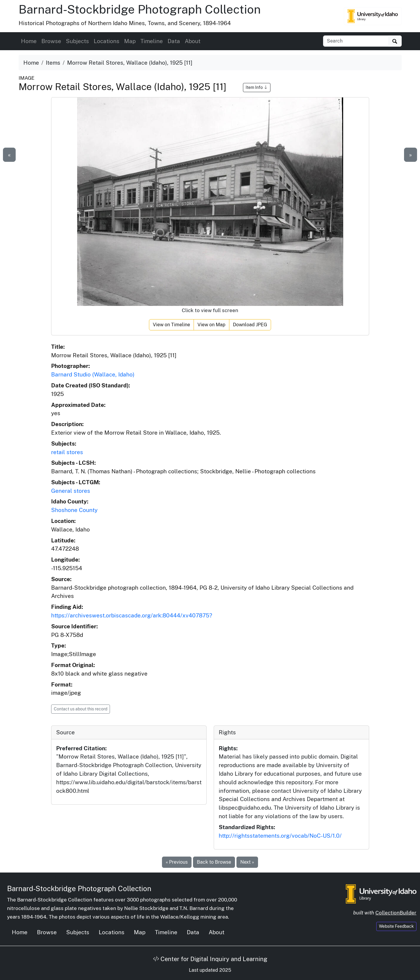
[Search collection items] (356, 41)
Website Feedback (396, 926)
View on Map (211, 325)
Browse (51, 41)
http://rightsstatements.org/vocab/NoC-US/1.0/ (280, 836)
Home (29, 41)
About (193, 41)
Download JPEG (250, 325)
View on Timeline (171, 325)
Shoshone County (74, 510)
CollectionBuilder (396, 913)
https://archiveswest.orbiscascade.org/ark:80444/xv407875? (132, 615)
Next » (247, 862)
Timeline (152, 41)
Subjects (77, 41)
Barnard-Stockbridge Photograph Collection (140, 9)
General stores (71, 491)
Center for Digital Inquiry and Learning (210, 959)
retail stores (67, 452)
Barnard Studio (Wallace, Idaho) (93, 374)
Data (174, 41)
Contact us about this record (81, 709)
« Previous (177, 862)
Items (53, 63)
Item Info (257, 87)
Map (130, 41)
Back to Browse (214, 862)
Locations (107, 41)
